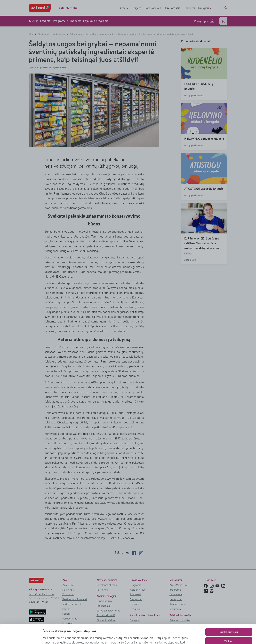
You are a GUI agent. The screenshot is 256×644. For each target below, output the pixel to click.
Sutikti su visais (229, 613)
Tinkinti (229, 622)
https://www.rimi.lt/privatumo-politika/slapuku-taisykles (157, 637)
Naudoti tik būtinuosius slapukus (229, 631)
